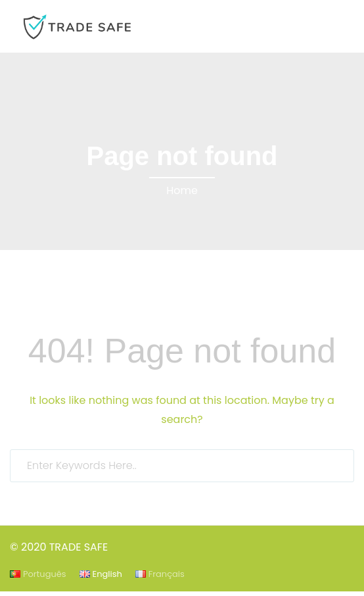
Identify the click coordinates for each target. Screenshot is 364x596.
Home (182, 190)
